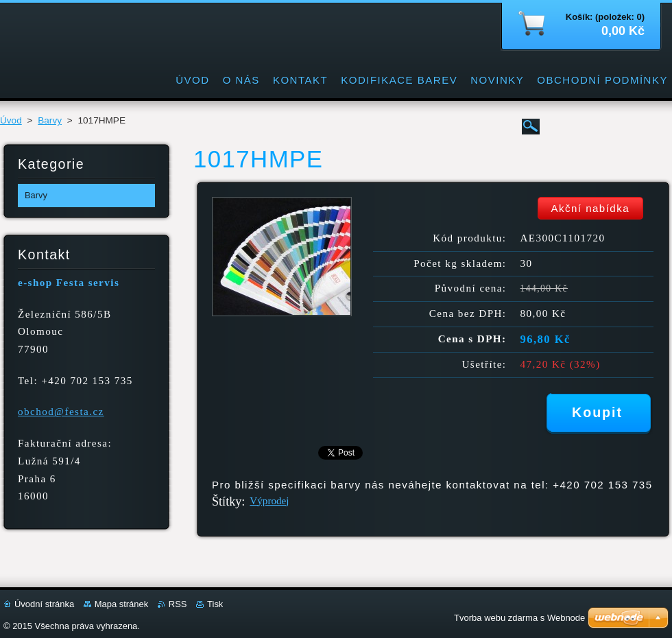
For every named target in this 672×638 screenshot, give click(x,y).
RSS (178, 604)
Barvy (50, 120)
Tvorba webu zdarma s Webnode (519, 618)
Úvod (11, 120)
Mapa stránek (121, 604)
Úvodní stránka (44, 604)
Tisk (215, 604)
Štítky (227, 501)
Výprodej (269, 501)
